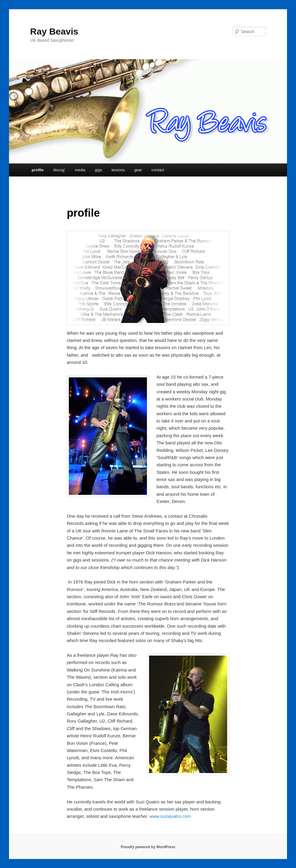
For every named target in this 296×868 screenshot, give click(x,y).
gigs (99, 170)
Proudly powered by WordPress (148, 847)
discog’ (59, 170)
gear (138, 170)
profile (38, 170)
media (80, 170)
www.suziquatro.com (170, 816)
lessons (118, 170)
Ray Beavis (54, 31)
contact (158, 170)
